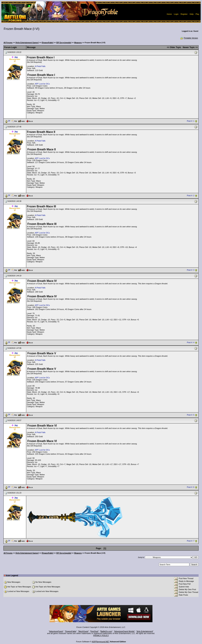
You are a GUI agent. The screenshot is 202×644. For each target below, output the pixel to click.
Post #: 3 (191, 270)
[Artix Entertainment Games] (27, 43)
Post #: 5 (191, 415)
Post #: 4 (191, 342)
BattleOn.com (106, 631)
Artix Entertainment (145, 631)
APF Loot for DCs (42, 84)
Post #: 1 (191, 121)
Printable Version (189, 38)
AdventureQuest (56, 631)
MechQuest (83, 631)
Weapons (78, 43)
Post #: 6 (191, 487)
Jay (16, 57)
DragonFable (71, 631)
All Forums (8, 43)
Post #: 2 (191, 195)
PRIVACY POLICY (101, 635)
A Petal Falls (40, 66)
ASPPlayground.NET (101, 642)
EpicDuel (94, 631)
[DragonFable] (47, 43)
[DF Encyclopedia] (64, 43)
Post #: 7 (191, 541)
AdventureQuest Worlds (124, 631)
